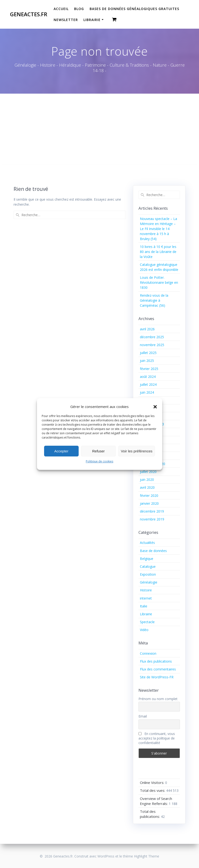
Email (143, 716)
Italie (144, 606)
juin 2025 (147, 361)
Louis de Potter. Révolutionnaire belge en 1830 (159, 282)
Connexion (148, 653)
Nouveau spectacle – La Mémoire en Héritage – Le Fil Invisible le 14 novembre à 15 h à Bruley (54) (158, 229)
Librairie (92, 20)
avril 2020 (147, 487)
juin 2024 (147, 392)
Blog (79, 9)
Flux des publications (156, 661)
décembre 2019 (152, 511)
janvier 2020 (149, 503)
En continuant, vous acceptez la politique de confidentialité (157, 738)
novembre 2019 (152, 519)
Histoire (146, 590)
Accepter (61, 451)
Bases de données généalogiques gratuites (134, 9)
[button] (155, 407)
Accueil (61, 9)
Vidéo (144, 630)
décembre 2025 (152, 337)
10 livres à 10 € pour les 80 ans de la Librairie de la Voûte (158, 252)
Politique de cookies (99, 461)
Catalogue (148, 566)
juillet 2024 (148, 384)
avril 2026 (147, 329)
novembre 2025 (152, 345)
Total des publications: (150, 814)
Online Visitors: (153, 782)
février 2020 (149, 496)
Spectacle (147, 622)
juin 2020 (147, 480)
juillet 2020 (148, 472)
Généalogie (149, 582)
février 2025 (149, 369)
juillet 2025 (148, 353)
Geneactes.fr (29, 14)
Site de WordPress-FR (157, 677)
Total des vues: (153, 790)
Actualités (147, 543)
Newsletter (66, 20)
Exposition (148, 574)
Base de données (153, 551)
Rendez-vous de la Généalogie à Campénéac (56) (154, 300)
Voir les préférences (137, 451)
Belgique (147, 559)
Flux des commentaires (158, 669)
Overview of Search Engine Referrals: (156, 801)
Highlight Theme (147, 856)
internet (146, 598)
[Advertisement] (99, 129)
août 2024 (148, 377)
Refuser (99, 451)
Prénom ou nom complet (158, 699)
